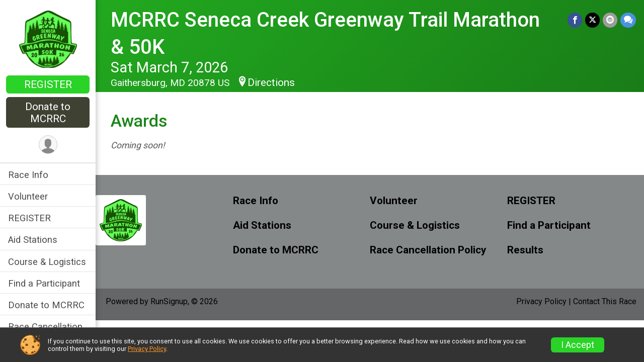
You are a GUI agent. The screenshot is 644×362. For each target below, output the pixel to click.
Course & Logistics (47, 262)
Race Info (28, 175)
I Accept (578, 345)
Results (525, 250)
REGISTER (48, 84)
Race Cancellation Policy (428, 250)
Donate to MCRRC (48, 113)
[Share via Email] (610, 20)
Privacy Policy (541, 301)
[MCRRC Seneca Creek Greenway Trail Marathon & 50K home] (48, 39)
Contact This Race (605, 301)
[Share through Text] (628, 20)
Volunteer (28, 196)
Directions (271, 82)
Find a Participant (44, 283)
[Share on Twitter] (592, 20)
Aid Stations (33, 240)
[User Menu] (48, 145)
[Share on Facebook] (575, 20)
